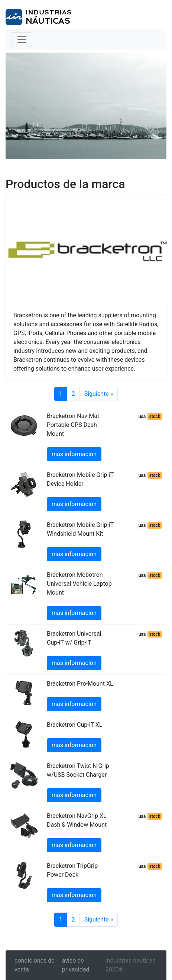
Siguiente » (99, 394)
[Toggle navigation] (22, 40)
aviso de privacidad (76, 965)
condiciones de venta (35, 965)
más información (74, 454)
